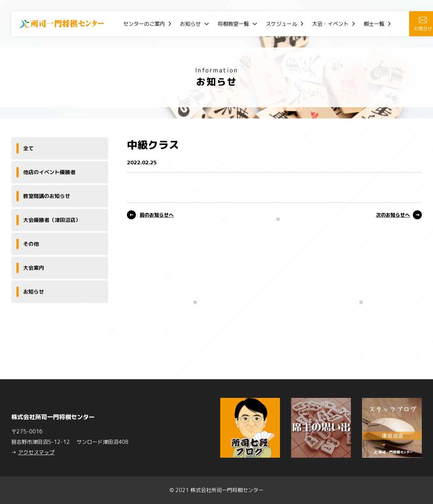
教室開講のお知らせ (47, 196)
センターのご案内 (144, 24)
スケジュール (281, 24)
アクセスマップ (36, 452)
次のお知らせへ (393, 215)
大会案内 (34, 268)
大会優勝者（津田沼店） (52, 220)
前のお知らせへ (157, 215)
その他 (31, 244)
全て (28, 148)
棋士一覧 (374, 24)
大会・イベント (330, 24)
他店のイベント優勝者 (49, 172)
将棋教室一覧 (233, 24)
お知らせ (190, 24)
